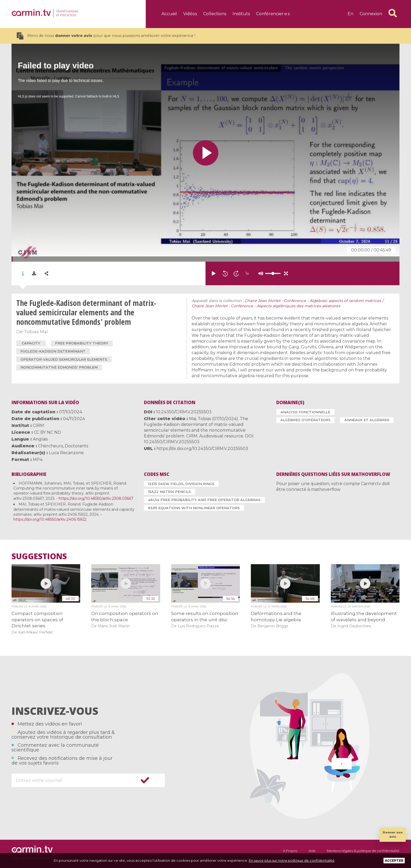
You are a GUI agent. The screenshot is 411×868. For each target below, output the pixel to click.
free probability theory (82, 343)
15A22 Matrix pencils (169, 492)
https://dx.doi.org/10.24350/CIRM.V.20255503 (202, 449)
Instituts (241, 14)
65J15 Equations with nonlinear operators (194, 508)
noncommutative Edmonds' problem (59, 367)
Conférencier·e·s (273, 14)
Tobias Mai (36, 332)
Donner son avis (393, 834)
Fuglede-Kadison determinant (53, 351)
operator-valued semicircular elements (64, 359)
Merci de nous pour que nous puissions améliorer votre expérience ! (106, 36)
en (350, 14)
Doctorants (76, 446)
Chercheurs (50, 446)
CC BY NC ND (47, 432)
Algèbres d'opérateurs (305, 420)
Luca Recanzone (66, 453)
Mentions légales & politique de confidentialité (363, 851)
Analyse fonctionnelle (305, 412)
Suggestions (39, 556)
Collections (215, 14)
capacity (31, 343)
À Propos (290, 851)
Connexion (371, 14)
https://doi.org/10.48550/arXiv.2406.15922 (50, 519)
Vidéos (190, 14)
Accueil (169, 14)
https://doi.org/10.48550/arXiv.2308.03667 (96, 498)
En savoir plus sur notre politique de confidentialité (292, 860)
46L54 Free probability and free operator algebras (204, 500)
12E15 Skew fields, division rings (181, 484)
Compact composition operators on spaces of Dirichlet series (37, 620)
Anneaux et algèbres (367, 420)
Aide (312, 851)
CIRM (38, 425)
